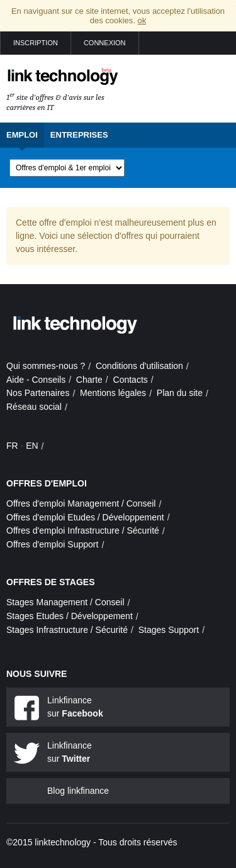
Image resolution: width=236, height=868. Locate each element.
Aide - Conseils (36, 380)
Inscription (36, 43)
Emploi (22, 135)
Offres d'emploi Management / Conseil (81, 503)
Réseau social (34, 407)
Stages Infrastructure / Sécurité (67, 630)
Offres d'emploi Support (52, 544)
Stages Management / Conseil (65, 602)
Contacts (131, 380)
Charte (89, 380)
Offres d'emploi (47, 483)
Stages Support (169, 630)
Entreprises (79, 135)
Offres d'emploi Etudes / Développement (85, 517)
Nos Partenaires (38, 393)
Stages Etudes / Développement (70, 616)
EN (32, 446)
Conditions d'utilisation (139, 366)
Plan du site (180, 393)
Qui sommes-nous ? (46, 366)
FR (12, 446)
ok (142, 20)
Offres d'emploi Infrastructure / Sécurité (83, 530)
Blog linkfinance (78, 791)
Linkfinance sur (75, 707)
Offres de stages (51, 582)
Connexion (105, 43)
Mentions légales (113, 393)
